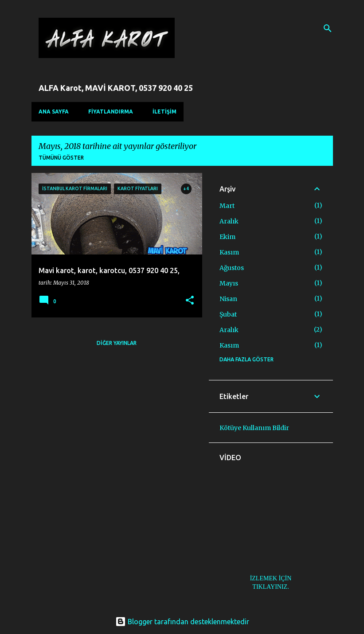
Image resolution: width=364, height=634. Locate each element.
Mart (227, 206)
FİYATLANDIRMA (111, 112)
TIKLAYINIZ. (270, 587)
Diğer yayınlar (117, 343)
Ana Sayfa (54, 112)
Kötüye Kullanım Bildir (254, 428)
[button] (190, 301)
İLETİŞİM (164, 112)
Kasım (229, 252)
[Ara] (328, 28)
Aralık (229, 221)
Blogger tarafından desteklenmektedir (182, 622)
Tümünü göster (61, 158)
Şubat (228, 314)
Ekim (227, 237)
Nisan (228, 299)
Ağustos (232, 268)
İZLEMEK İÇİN (271, 578)
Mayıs (229, 283)
